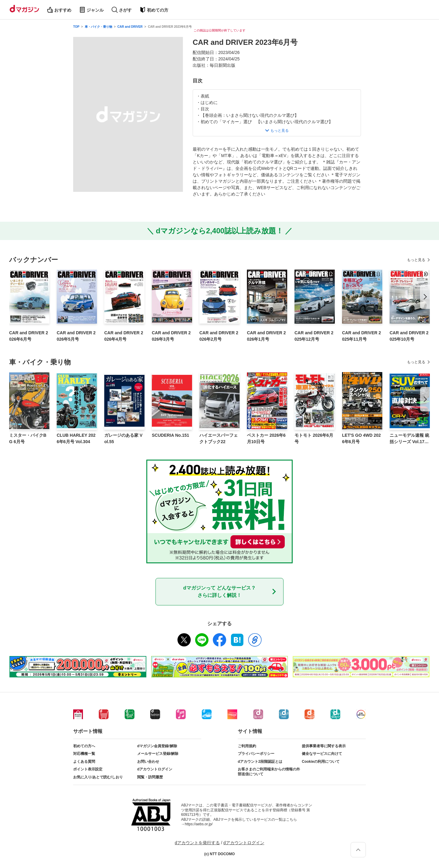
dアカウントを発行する (197, 843)
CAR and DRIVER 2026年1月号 (266, 336)
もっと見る (416, 260)
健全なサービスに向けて (322, 754)
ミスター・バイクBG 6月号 (28, 438)
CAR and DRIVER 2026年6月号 (29, 336)
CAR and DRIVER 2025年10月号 (409, 336)
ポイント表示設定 (88, 769)
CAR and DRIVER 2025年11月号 (362, 336)
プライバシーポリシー (256, 754)
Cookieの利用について (321, 762)
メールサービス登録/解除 (158, 754)
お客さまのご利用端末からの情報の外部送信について (269, 772)
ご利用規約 (247, 746)
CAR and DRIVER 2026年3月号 (171, 336)
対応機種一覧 (84, 754)
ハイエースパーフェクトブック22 (219, 438)
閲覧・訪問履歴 (150, 777)
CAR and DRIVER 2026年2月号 (219, 336)
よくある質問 (84, 762)
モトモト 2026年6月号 (314, 438)
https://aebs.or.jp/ (199, 824)
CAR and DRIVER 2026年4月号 (124, 336)
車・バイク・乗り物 (98, 27)
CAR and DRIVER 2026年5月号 (76, 336)
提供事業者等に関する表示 (324, 746)
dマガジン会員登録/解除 (157, 746)
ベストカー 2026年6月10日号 (266, 438)
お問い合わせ (148, 762)
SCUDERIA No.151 (170, 435)
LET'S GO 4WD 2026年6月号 (361, 438)
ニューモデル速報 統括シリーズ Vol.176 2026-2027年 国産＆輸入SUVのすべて (409, 439)
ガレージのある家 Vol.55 (123, 438)
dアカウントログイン (155, 769)
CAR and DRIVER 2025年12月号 (314, 336)
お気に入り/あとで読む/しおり (98, 777)
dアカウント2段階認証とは (260, 762)
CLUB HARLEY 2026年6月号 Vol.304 (76, 438)
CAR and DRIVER (130, 27)
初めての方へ (84, 746)
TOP (76, 27)
